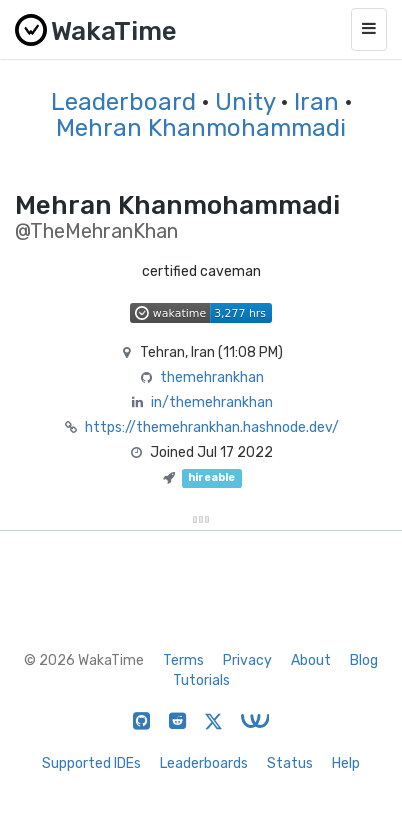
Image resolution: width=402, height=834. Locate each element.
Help (346, 763)
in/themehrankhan (212, 402)
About (311, 660)
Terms (183, 660)
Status (290, 763)
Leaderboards (204, 763)
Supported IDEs (91, 763)
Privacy (247, 660)
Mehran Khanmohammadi (201, 128)
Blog (364, 660)
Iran (316, 102)
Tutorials (201, 680)
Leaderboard (123, 102)
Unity (245, 102)
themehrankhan (212, 377)
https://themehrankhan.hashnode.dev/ (212, 427)
